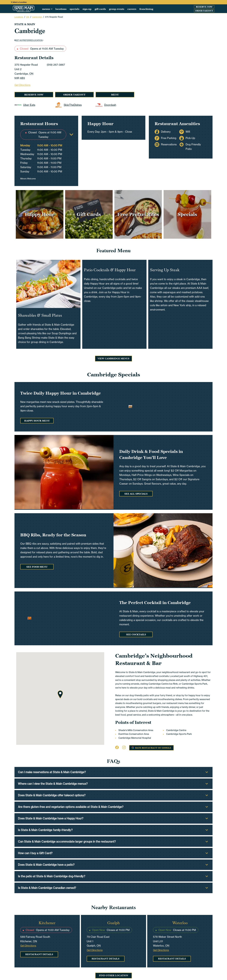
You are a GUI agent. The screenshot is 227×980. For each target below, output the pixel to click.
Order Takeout (204, 11)
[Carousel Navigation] (182, 57)
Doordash (106, 105)
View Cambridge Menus (113, 359)
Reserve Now (204, 7)
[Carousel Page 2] (178, 23)
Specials (74, 9)
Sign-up (87, 9)
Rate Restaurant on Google (150, 747)
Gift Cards (100, 9)
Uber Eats (28, 105)
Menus (46, 9)
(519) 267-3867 (56, 65)
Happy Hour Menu (37, 421)
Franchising (146, 9)
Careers (132, 9)
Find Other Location (114, 976)
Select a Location (19, 2)
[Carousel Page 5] (190, 23)
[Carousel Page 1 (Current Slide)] (174, 23)
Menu (115, 95)
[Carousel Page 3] (182, 23)
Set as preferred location (29, 40)
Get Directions (22, 85)
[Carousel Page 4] (186, 23)
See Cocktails (136, 634)
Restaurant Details (39, 954)
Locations (61, 9)
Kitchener (47, 923)
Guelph (113, 923)
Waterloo (180, 923)
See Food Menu (37, 567)
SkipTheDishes (68, 105)
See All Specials (136, 494)
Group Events (117, 9)
